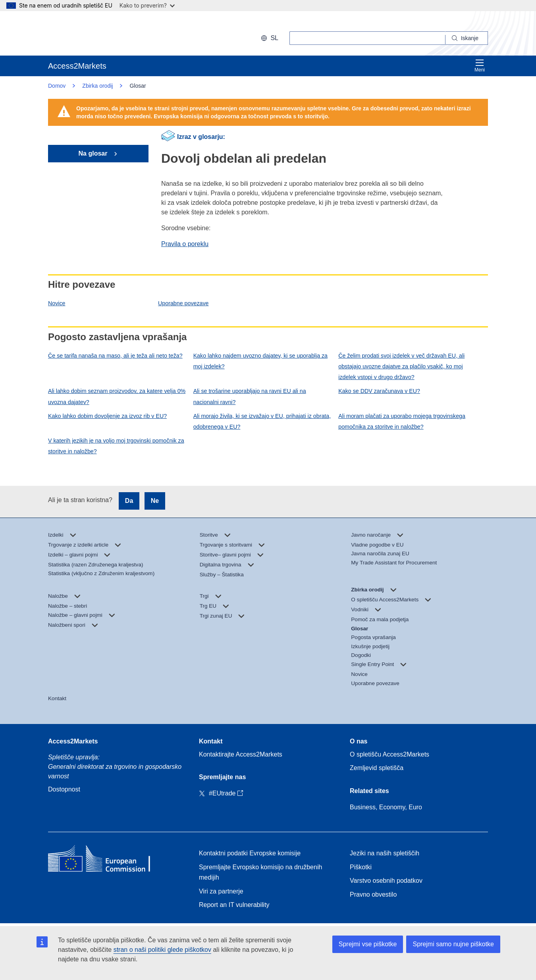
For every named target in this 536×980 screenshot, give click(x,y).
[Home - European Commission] (106, 860)
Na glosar (94, 153)
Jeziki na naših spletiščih (385, 853)
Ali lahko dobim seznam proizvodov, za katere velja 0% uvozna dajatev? (117, 396)
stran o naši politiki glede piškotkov (162, 950)
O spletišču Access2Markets (389, 754)
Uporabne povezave (183, 303)
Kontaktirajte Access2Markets (241, 754)
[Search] (467, 38)
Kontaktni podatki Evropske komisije (250, 853)
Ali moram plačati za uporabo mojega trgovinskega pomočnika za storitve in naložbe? (402, 421)
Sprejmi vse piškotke (368, 944)
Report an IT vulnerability (234, 905)
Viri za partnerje (221, 891)
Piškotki (361, 867)
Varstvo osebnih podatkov (386, 881)
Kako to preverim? (147, 5)
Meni (480, 66)
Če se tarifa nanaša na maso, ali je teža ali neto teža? (115, 356)
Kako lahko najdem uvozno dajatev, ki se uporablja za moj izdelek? (260, 361)
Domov (57, 86)
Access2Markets (73, 741)
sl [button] (270, 38)
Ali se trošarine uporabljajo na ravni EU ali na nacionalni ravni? (250, 396)
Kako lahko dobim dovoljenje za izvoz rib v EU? (107, 416)
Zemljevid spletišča (377, 768)
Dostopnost (64, 789)
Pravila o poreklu (185, 244)
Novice (57, 303)
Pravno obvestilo (373, 894)
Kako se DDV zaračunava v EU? (379, 391)
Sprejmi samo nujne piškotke (453, 944)
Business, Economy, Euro (386, 807)
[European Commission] (99, 33)
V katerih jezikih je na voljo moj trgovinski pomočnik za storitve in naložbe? (116, 446)
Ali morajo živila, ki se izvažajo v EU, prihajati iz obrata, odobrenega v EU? (262, 421)
